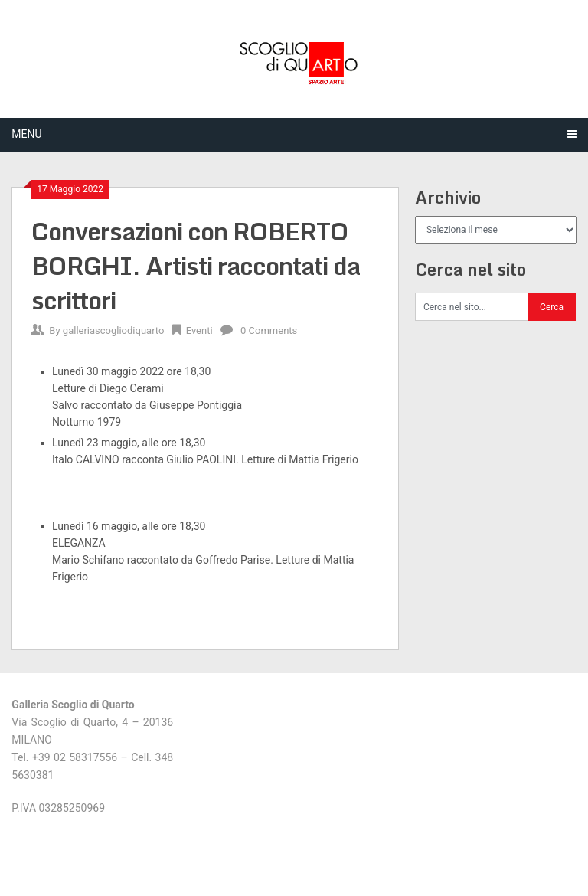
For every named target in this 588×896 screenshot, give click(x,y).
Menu (26, 134)
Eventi (199, 330)
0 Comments (269, 330)
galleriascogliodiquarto (114, 330)
